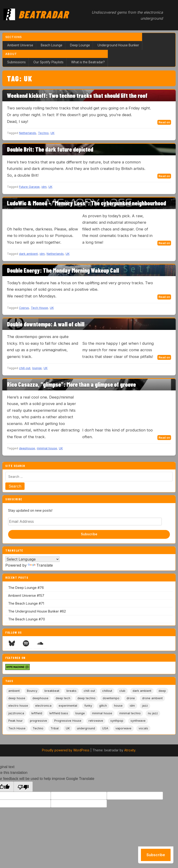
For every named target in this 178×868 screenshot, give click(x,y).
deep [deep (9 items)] (162, 691)
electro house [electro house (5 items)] (18, 706)
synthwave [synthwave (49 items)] (138, 721)
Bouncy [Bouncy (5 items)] (32, 691)
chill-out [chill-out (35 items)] (89, 691)
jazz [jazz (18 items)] (145, 706)
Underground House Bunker (118, 45)
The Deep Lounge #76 (26, 588)
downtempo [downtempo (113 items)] (111, 698)
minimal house (47, 448)
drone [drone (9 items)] (131, 698)
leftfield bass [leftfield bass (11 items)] (59, 713)
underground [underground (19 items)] (86, 728)
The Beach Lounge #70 (27, 619)
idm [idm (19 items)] (132, 706)
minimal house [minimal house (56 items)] (102, 713)
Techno (43, 133)
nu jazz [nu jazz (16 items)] (153, 713)
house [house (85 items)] (118, 706)
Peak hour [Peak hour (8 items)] (16, 721)
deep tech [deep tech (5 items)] (63, 698)
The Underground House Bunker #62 (37, 611)
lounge (37, 368)
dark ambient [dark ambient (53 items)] (142, 691)
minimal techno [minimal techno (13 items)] (130, 713)
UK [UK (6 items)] (68, 728)
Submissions (16, 62)
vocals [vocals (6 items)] (143, 728)
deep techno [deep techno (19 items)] (86, 698)
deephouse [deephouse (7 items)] (40, 698)
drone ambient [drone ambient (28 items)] (152, 698)
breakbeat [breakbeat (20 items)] (52, 691)
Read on (164, 122)
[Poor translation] (23, 787)
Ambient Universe (20, 45)
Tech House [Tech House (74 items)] (17, 728)
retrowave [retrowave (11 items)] (96, 721)
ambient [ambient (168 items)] (14, 691)
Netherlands (28, 133)
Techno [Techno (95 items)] (38, 728)
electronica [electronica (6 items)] (43, 706)
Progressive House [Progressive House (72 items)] (68, 721)
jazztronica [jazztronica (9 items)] (16, 713)
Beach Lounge (52, 45)
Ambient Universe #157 (26, 595)
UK (52, 133)
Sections (14, 37)
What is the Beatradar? (88, 62)
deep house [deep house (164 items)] (17, 698)
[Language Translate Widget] (32, 559)
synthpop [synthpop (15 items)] (117, 721)
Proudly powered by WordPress (66, 750)
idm (44, 187)
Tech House (39, 308)
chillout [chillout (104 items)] (107, 691)
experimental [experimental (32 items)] (68, 706)
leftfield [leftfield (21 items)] (37, 713)
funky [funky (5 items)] (88, 706)
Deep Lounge (80, 45)
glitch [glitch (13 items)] (103, 706)
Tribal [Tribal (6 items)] (55, 728)
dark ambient (28, 254)
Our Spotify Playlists (48, 62)
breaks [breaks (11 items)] (72, 691)
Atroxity (130, 750)
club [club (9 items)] (122, 691)
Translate (40, 565)
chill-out (25, 368)
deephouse (27, 448)
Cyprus (24, 308)
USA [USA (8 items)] (105, 728)
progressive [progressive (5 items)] (38, 721)
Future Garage (29, 187)
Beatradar (44, 14)
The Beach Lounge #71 (26, 603)
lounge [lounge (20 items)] (80, 713)
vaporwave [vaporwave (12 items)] (123, 728)
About (11, 54)
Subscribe (89, 534)
